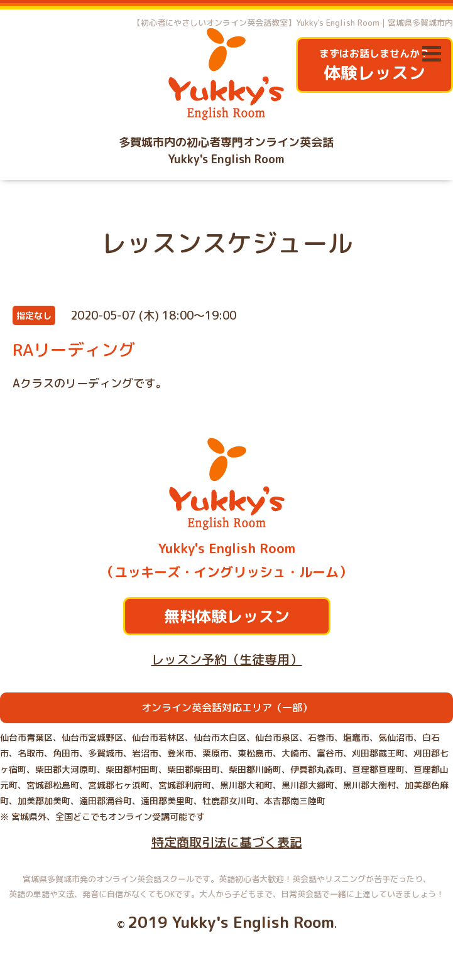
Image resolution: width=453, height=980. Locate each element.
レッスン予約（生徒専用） (227, 659)
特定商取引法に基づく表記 (227, 842)
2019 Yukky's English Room (231, 922)
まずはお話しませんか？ (374, 66)
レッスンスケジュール (227, 243)
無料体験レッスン (227, 616)
